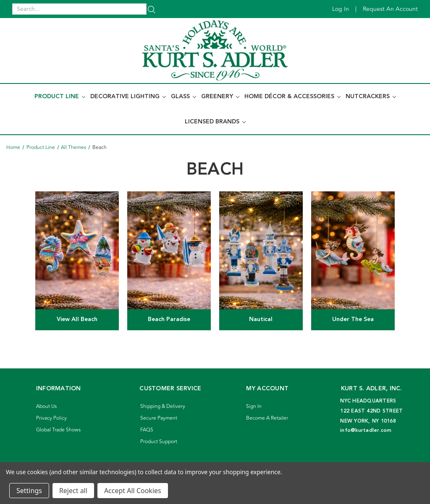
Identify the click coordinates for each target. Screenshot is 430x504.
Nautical (261, 319)
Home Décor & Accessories (292, 97)
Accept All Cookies (133, 491)
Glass (184, 97)
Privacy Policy (51, 418)
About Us (46, 406)
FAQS (147, 430)
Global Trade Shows (58, 430)
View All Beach (77, 319)
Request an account (390, 9)
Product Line (60, 97)
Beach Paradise (169, 319)
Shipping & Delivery (163, 406)
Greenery (220, 97)
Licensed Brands (215, 122)
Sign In (254, 406)
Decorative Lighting (128, 97)
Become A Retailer (267, 418)
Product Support (159, 442)
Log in (341, 9)
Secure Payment (159, 418)
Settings (29, 491)
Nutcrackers (371, 97)
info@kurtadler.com (366, 430)
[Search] (152, 9)
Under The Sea (353, 319)
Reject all (73, 491)
